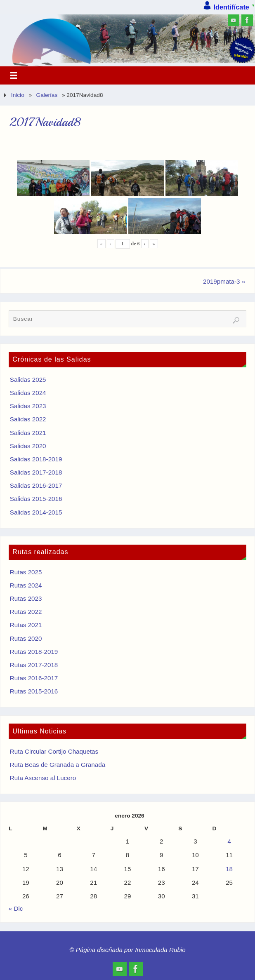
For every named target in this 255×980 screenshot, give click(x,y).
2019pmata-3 (224, 281)
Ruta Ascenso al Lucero (43, 778)
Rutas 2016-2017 (34, 678)
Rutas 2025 (26, 572)
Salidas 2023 (28, 406)
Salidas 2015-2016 (36, 499)
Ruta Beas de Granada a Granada (58, 765)
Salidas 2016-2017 (36, 485)
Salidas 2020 (28, 446)
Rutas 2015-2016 (34, 691)
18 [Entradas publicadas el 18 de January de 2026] (229, 869)
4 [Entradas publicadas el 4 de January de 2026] (229, 841)
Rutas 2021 (26, 625)
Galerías (47, 95)
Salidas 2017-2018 (36, 472)
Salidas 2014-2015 (36, 512)
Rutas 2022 (26, 612)
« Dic (16, 908)
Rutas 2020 (26, 638)
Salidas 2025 (28, 380)
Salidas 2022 (28, 419)
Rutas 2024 (26, 585)
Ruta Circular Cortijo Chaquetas (54, 751)
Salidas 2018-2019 (36, 459)
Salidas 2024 (28, 393)
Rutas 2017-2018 (34, 665)
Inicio (18, 95)
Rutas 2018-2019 (34, 652)
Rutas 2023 (26, 598)
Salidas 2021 (28, 433)
